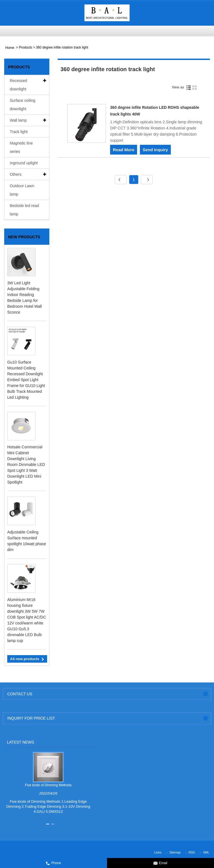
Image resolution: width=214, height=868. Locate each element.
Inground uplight (24, 163)
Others (16, 174)
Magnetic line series (21, 147)
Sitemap (175, 852)
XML (206, 852)
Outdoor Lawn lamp (22, 190)
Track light (19, 132)
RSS (192, 852)
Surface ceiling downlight (23, 105)
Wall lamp (18, 120)
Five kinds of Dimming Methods (48, 785)
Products (25, 47)
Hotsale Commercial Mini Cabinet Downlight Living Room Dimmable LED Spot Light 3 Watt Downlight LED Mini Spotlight (26, 465)
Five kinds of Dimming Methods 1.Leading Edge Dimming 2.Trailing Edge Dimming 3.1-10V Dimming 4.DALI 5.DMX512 (48, 806)
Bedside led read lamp (24, 210)
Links (158, 852)
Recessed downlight (18, 85)
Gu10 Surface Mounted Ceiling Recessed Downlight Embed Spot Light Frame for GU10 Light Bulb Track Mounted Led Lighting (26, 380)
